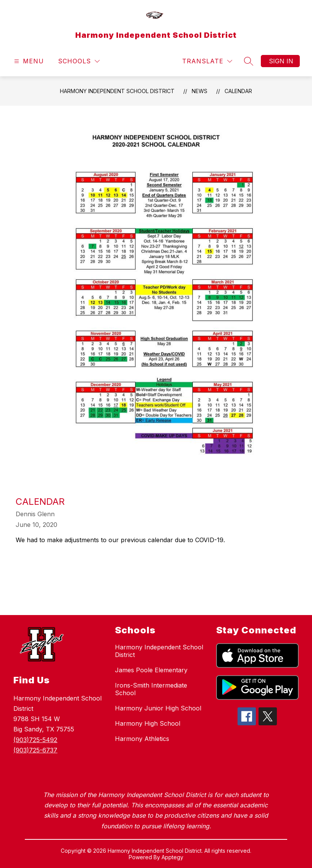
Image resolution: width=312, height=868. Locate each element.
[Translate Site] (207, 61)
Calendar (238, 91)
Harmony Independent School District (117, 91)
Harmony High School (148, 723)
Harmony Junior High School (158, 708)
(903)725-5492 (35, 740)
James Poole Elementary (151, 670)
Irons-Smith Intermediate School (151, 689)
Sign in (281, 61)
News (200, 91)
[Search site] (249, 61)
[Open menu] (28, 61)
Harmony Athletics (142, 739)
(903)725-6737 (35, 750)
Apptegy (172, 857)
